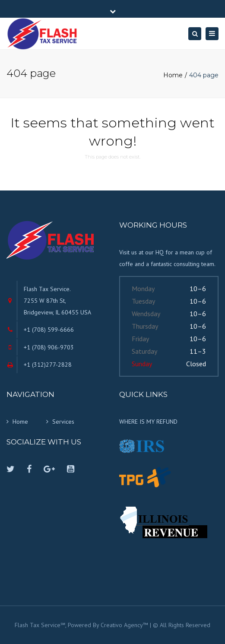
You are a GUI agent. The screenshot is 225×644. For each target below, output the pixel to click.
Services (63, 422)
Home (173, 75)
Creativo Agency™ (124, 625)
